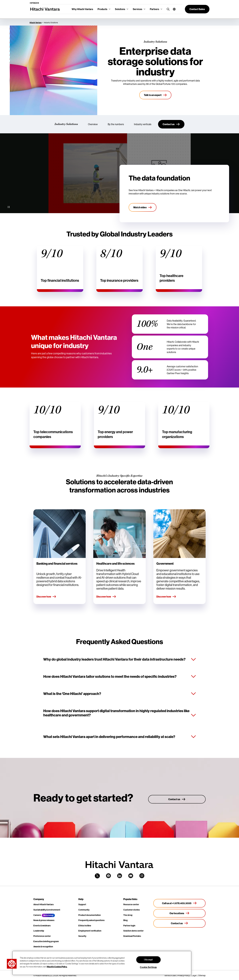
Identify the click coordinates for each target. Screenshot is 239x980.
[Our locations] (179, 913)
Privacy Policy (184, 975)
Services (137, 9)
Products (102, 9)
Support (82, 904)
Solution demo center (133, 931)
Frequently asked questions (91, 920)
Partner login (129, 926)
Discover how (46, 597)
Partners (154, 9)
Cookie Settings (148, 967)
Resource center (131, 904)
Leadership (39, 931)
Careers (37, 915)
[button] (173, 9)
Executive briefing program (46, 941)
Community (84, 910)
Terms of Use (170, 975)
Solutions (120, 9)
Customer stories (132, 910)
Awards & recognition (43, 947)
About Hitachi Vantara (43, 904)
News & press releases (44, 920)
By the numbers (116, 124)
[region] (102, 963)
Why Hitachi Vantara (82, 9)
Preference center (42, 936)
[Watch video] (143, 207)
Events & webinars (42, 926)
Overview (93, 124)
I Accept (148, 960)
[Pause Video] (9, 207)
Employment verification (90, 931)
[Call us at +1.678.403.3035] (179, 903)
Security (82, 936)
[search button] (167, 9)
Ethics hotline (85, 926)
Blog (125, 920)
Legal (194, 975)
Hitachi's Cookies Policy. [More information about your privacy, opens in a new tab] (57, 966)
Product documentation (90, 915)
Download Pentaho (132, 936)
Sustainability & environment (47, 910)
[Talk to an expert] (155, 95)
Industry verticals (143, 124)
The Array (128, 915)
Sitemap (202, 975)
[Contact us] (171, 124)
